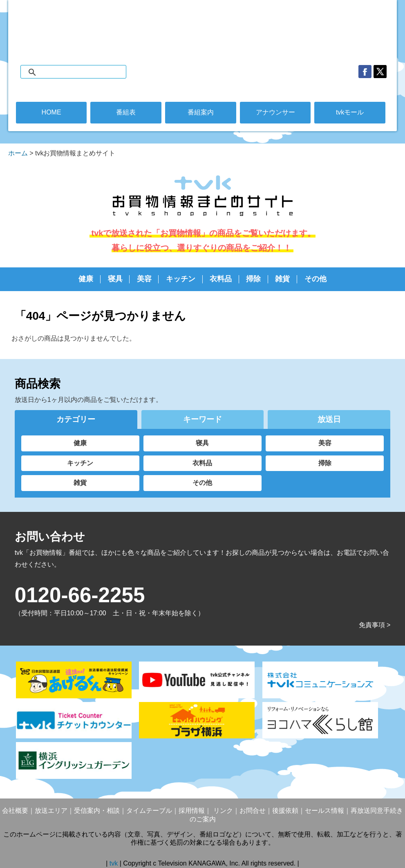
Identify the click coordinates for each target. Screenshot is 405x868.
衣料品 (221, 279)
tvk (115, 863)
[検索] (82, 72)
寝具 (115, 279)
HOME (51, 112)
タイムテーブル (149, 811)
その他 (315, 279)
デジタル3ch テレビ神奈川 (202, 25)
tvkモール (350, 112)
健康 (86, 279)
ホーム (18, 153)
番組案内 (201, 112)
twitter (380, 72)
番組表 (126, 112)
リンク (222, 811)
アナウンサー (275, 112)
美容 (144, 279)
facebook (365, 72)
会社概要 (15, 811)
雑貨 (282, 279)
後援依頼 (285, 811)
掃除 (253, 279)
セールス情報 (324, 811)
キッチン (181, 279)
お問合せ (253, 811)
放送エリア (51, 811)
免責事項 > (375, 625)
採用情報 (192, 811)
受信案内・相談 (97, 811)
